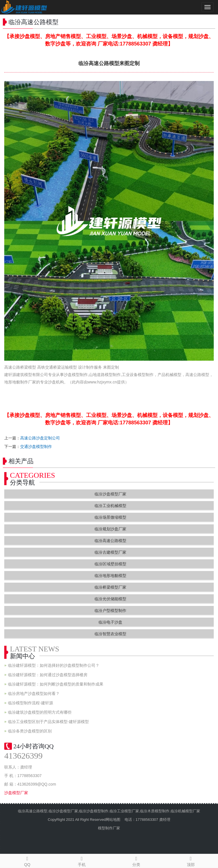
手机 (82, 861)
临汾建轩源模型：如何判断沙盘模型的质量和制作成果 (56, 684)
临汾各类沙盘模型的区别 (30, 731)
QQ (27, 861)
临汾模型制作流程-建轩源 (31, 703)
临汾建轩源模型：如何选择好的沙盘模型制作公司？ (54, 665)
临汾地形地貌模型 (110, 576)
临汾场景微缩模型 (110, 517)
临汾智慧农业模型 (110, 634)
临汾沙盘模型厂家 (110, 494)
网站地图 (113, 820)
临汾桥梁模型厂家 (110, 587)
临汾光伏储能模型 (110, 599)
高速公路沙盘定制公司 (40, 438)
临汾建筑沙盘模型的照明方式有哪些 (40, 712)
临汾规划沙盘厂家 (110, 529)
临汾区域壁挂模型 (110, 564)
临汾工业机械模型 (110, 506)
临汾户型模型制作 (110, 610)
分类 (136, 861)
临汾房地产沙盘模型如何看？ (34, 693)
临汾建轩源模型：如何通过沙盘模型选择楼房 (48, 675)
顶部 (191, 861)
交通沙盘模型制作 (36, 447)
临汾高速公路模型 (110, 541)
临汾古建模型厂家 (110, 552)
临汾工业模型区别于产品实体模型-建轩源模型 (48, 722)
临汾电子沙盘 (110, 622)
